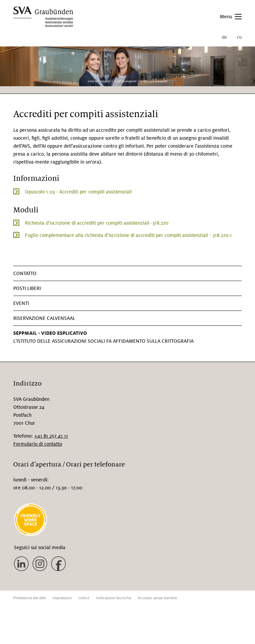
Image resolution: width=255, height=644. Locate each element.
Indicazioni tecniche (114, 598)
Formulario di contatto (38, 444)
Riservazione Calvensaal (44, 318)
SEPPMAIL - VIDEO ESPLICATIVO (50, 333)
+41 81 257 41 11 (51, 436)
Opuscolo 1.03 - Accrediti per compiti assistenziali (78, 192)
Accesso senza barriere (157, 598)
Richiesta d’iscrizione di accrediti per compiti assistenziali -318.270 (97, 223)
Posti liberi (27, 288)
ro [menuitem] (239, 37)
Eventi (21, 303)
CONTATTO (25, 273)
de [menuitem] (224, 37)
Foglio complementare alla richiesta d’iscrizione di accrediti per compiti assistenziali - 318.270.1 (128, 235)
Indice (84, 598)
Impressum (62, 598)
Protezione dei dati (30, 598)
